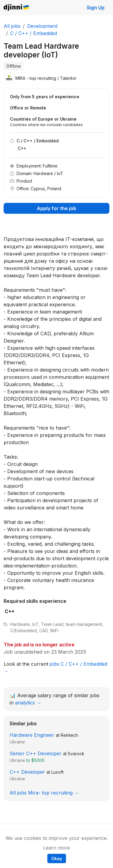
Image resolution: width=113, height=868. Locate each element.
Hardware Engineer (32, 735)
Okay (57, 858)
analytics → (28, 703)
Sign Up (96, 8)
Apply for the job (56, 208)
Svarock (76, 754)
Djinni (17, 8)
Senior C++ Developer (36, 753)
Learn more (56, 848)
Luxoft (57, 772)
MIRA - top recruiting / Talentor (46, 78)
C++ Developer (27, 772)
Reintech (69, 735)
